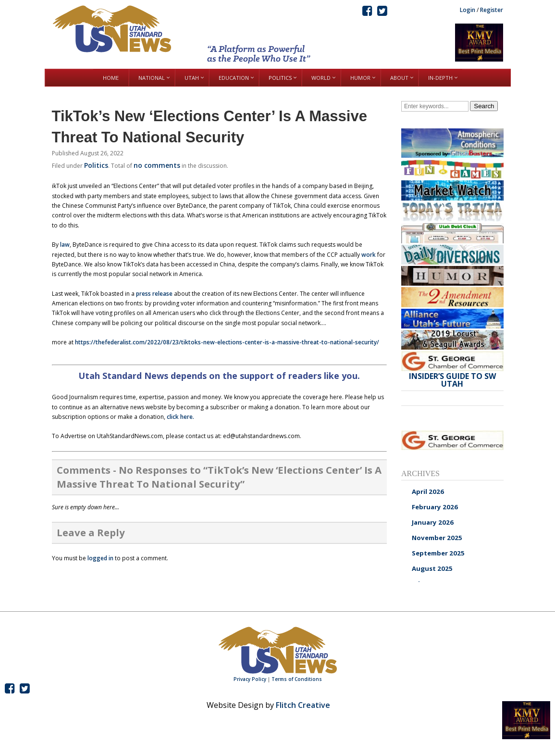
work (369, 255)
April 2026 (428, 491)
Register (492, 10)
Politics (96, 165)
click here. (180, 417)
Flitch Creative (303, 705)
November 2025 (437, 538)
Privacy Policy (250, 679)
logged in (100, 558)
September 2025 (438, 553)
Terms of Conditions (297, 679)
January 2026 (433, 522)
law (65, 245)
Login (468, 10)
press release (154, 294)
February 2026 (435, 507)
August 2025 (432, 568)
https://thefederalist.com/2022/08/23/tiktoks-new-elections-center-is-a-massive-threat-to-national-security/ (227, 342)
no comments (157, 165)
